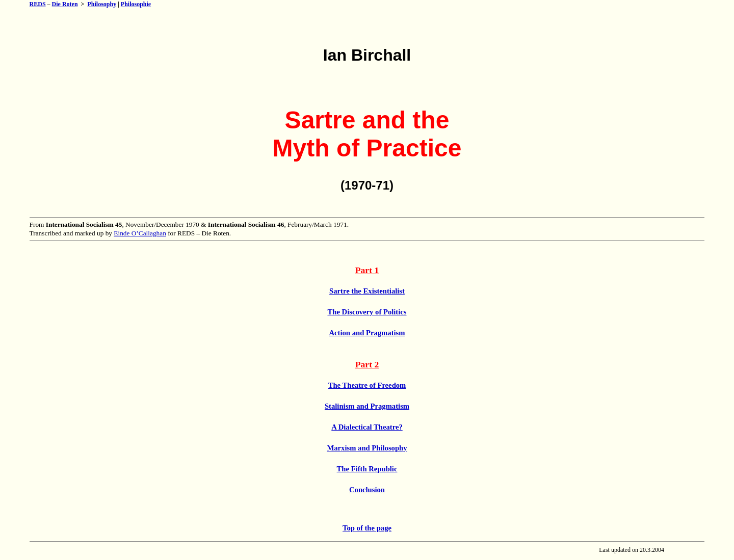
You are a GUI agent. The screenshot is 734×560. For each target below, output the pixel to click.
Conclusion (367, 490)
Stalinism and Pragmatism (367, 406)
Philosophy (102, 4)
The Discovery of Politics (367, 312)
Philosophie (136, 4)
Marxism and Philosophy (367, 448)
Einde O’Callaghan (140, 233)
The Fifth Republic (367, 469)
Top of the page (367, 528)
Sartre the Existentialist (367, 291)
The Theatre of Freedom (367, 385)
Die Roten (65, 4)
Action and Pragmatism (367, 333)
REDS (38, 4)
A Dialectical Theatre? (367, 427)
